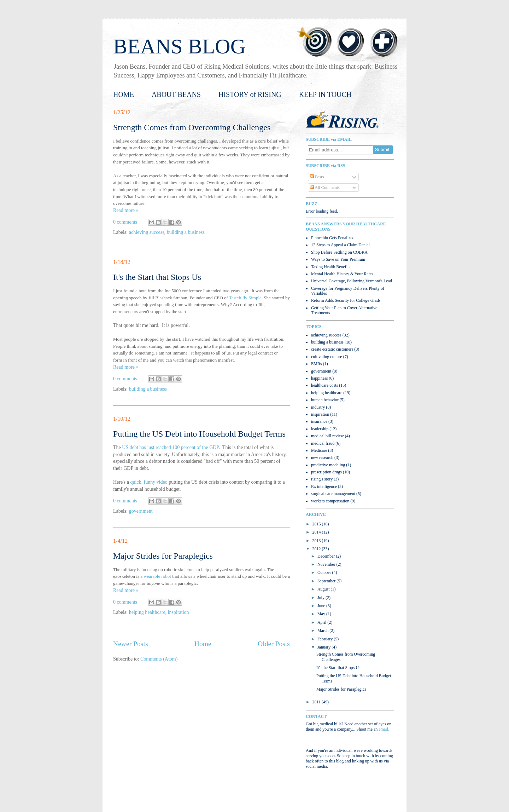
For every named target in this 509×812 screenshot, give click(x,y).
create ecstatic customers (332, 349)
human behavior (325, 400)
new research (322, 457)
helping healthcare (147, 612)
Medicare (319, 450)
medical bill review (327, 436)
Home (203, 644)
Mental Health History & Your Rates (342, 274)
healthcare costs (324, 385)
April (322, 622)
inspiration (179, 612)
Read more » (126, 210)
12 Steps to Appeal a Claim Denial (340, 245)
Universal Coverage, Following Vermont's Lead (352, 281)
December (327, 556)
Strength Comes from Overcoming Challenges (192, 127)
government (141, 511)
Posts (317, 177)
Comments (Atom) (159, 659)
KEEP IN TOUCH (325, 94)
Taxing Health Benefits (331, 267)
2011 (317, 702)
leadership (320, 429)
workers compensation (330, 501)
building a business (186, 232)
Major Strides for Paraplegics (163, 556)
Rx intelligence (324, 486)
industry (318, 407)
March (323, 630)
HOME (124, 94)
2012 (317, 549)
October (325, 572)
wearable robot (157, 576)
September (327, 581)
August (324, 589)
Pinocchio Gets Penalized (333, 238)
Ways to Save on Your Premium (338, 259)
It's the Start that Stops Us (157, 277)
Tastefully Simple (245, 298)
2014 (317, 532)
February (326, 639)
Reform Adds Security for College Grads (346, 300)
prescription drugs (326, 472)
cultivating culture (327, 357)
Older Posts (274, 644)
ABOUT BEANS (176, 94)
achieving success (147, 232)
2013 (317, 541)
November (327, 564)
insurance (319, 421)
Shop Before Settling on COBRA (339, 252)
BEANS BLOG (179, 46)
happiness (319, 378)
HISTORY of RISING (250, 94)
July (321, 598)
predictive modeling (328, 465)
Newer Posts (131, 644)
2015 (317, 524)
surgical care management (333, 494)
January (324, 647)
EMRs (317, 364)
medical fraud (323, 443)
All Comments (325, 188)
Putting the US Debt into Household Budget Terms (199, 434)
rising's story (322, 479)
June (322, 606)
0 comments (125, 222)
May (322, 614)
